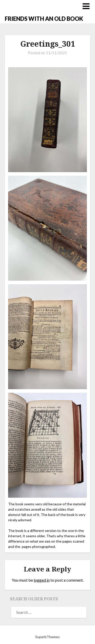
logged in (42, 580)
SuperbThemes (48, 637)
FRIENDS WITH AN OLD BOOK (44, 19)
